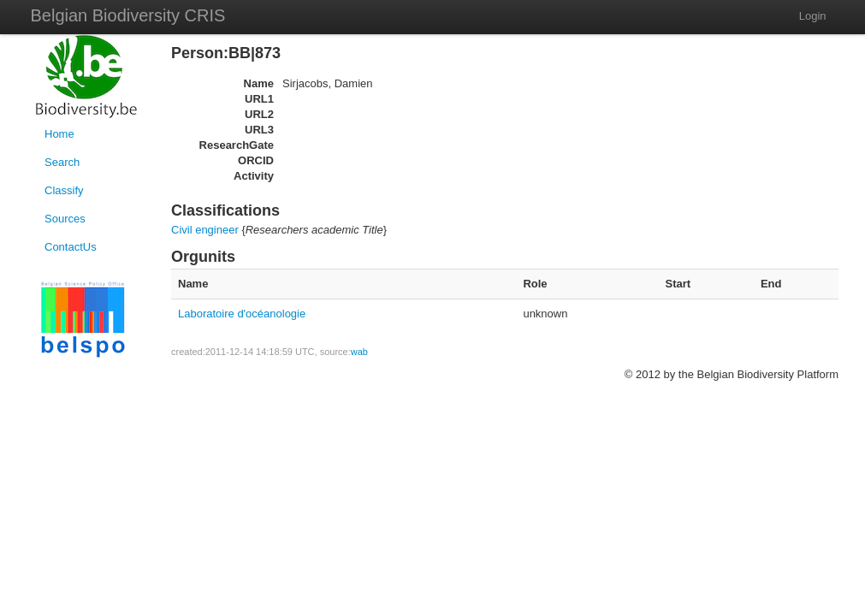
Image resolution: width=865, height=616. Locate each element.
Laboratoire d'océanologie (242, 314)
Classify (64, 190)
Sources (65, 219)
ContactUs (71, 247)
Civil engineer (205, 230)
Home (59, 134)
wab (359, 352)
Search (62, 162)
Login (813, 16)
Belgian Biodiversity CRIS (128, 15)
